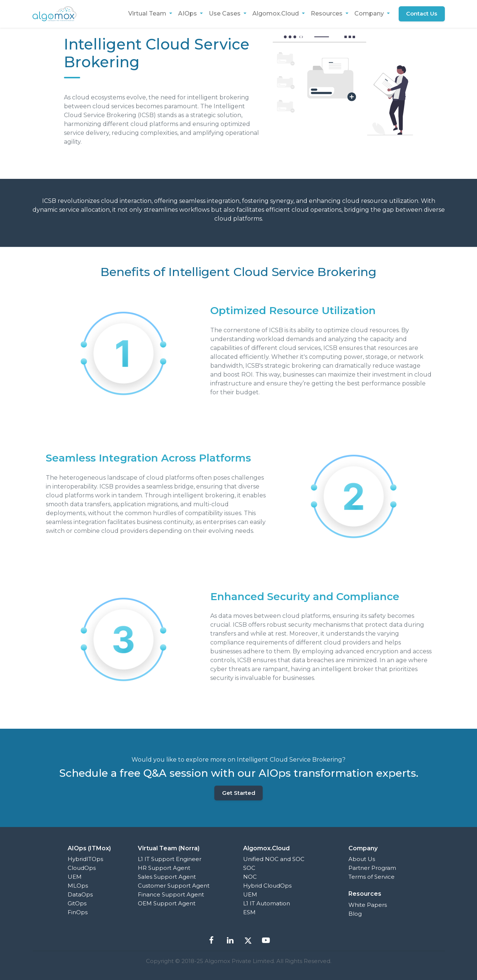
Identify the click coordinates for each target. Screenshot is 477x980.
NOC (250, 877)
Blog (355, 914)
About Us (362, 859)
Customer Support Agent (174, 886)
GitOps (77, 903)
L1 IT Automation (267, 903)
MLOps (78, 886)
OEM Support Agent (167, 903)
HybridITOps (85, 859)
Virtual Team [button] (148, 13)
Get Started (239, 793)
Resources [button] (327, 13)
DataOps (80, 894)
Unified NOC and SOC (274, 859)
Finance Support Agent (171, 894)
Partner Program (372, 868)
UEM (75, 877)
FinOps (78, 912)
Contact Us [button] (422, 13)
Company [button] (370, 13)
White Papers (368, 905)
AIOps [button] (188, 13)
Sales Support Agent (167, 877)
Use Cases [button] (225, 13)
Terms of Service (372, 877)
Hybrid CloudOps (267, 886)
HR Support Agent (164, 868)
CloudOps (82, 868)
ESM (249, 912)
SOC (249, 868)
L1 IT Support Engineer (170, 859)
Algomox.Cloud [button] (276, 13)
